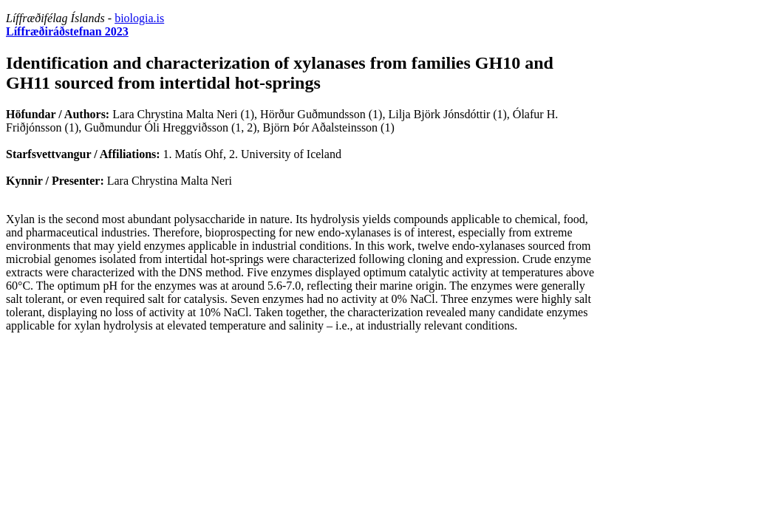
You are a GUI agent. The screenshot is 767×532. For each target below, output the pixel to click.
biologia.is (139, 18)
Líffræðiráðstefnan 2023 (67, 31)
